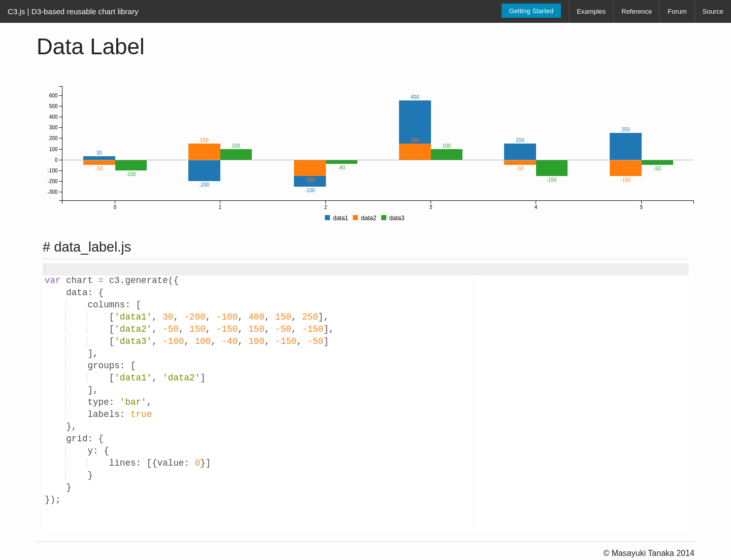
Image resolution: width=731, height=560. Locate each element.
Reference (637, 11)
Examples (591, 11)
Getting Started (531, 11)
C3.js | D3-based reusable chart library (73, 11)
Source (713, 11)
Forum (677, 11)
